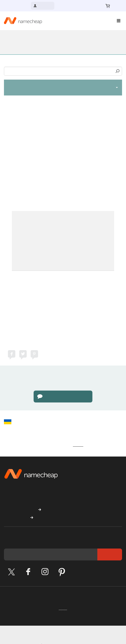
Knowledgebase (45, 39)
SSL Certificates (86, 39)
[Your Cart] (108, 6)
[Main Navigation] (119, 21)
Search (118, 71)
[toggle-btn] (117, 87)
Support (13, 39)
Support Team (65, 268)
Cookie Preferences (30, 618)
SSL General (17, 46)
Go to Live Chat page (63, 402)
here (12, 178)
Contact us (17, 6)
